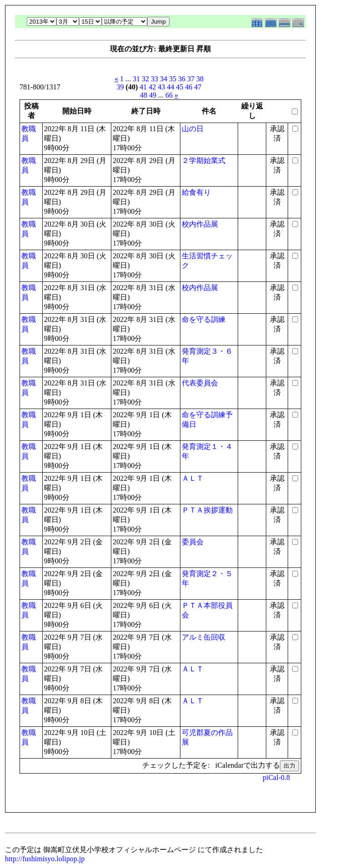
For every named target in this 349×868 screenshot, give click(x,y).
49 (153, 95)
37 (191, 79)
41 (143, 87)
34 (164, 79)
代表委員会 (200, 383)
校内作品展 (200, 224)
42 (152, 87)
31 (136, 79)
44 (170, 87)
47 (198, 87)
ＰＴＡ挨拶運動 (207, 510)
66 (169, 95)
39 (120, 87)
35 (173, 79)
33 (155, 79)
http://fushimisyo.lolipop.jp (45, 859)
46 (189, 87)
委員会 (193, 542)
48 (144, 95)
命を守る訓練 (204, 319)
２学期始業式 (204, 160)
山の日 (193, 129)
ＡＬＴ (193, 478)
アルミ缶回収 (204, 637)
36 (182, 79)
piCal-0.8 (276, 777)
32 (145, 79)
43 (161, 87)
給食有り (196, 192)
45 (179, 87)
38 (200, 79)
